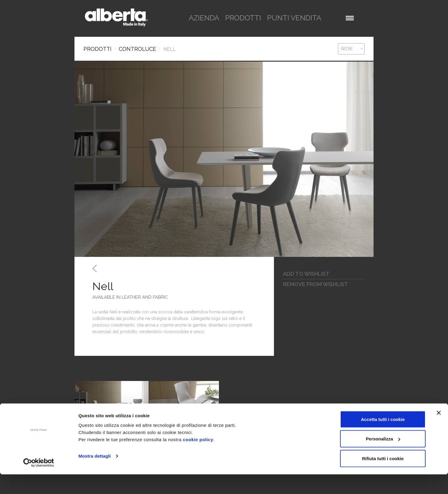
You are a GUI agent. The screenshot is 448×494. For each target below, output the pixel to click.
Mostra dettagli (95, 476)
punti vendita (294, 18)
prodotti (243, 18)
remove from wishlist (316, 284)
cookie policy (198, 459)
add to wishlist (306, 274)
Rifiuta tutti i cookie (383, 478)
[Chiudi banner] (439, 432)
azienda (204, 18)
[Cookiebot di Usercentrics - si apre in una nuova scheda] (39, 482)
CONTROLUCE (137, 49)
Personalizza (383, 459)
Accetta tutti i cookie (383, 439)
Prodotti (97, 49)
